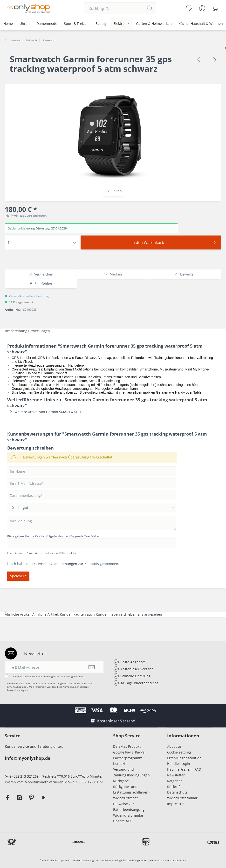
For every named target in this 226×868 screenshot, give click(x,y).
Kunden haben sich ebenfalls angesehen (129, 614)
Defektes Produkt (127, 746)
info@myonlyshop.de (28, 758)
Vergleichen (41, 274)
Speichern (18, 576)
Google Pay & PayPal (129, 752)
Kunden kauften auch (77, 614)
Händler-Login (179, 764)
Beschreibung (16, 331)
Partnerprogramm (128, 758)
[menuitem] (120, 8)
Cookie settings (179, 752)
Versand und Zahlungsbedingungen (131, 772)
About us (174, 746)
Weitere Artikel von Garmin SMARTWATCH (45, 412)
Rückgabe (121, 781)
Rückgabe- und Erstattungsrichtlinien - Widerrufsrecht (132, 792)
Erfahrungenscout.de (184, 758)
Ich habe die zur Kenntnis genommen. (65, 564)
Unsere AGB (123, 821)
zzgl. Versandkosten (33, 216)
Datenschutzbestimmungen (55, 564)
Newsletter (176, 775)
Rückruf (173, 787)
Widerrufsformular (128, 815)
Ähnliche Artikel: (19, 614)
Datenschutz (177, 792)
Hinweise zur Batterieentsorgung (129, 807)
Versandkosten (104, 860)
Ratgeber (175, 781)
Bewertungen (39, 331)
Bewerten (185, 274)
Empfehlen (41, 284)
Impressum (177, 804)
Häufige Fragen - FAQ (184, 769)
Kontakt (119, 764)
